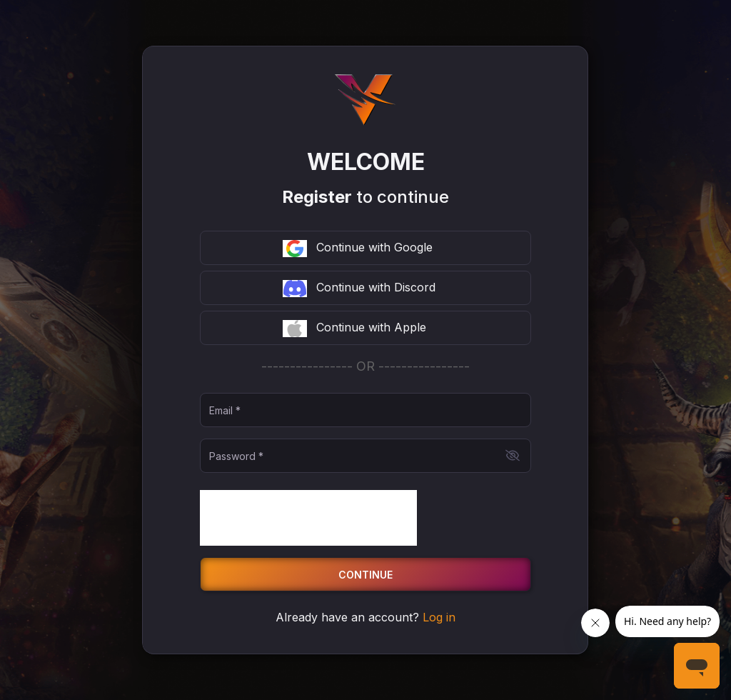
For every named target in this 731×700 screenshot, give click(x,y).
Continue (365, 575)
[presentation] (308, 518)
